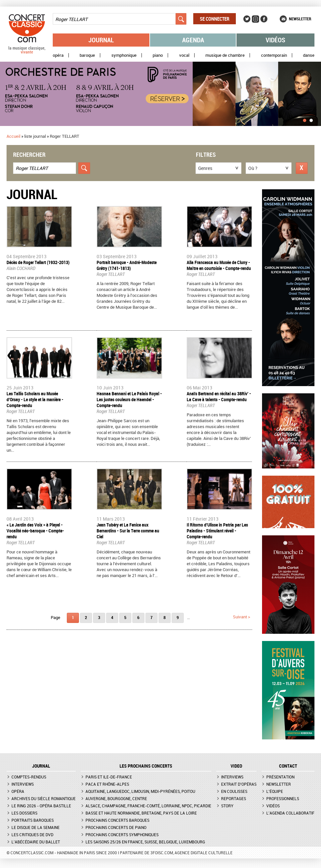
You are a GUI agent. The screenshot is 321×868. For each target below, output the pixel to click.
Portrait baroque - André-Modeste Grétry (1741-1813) (127, 265)
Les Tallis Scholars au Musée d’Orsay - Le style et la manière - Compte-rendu (35, 399)
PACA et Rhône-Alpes (107, 784)
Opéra (58, 55)
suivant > (242, 617)
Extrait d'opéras (239, 784)
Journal (101, 40)
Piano (158, 55)
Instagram (255, 19)
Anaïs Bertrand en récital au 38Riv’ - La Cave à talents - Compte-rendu (219, 396)
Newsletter (300, 19)
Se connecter (215, 19)
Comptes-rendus (29, 777)
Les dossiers (24, 813)
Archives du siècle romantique (44, 798)
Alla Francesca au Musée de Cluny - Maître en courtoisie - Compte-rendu (219, 265)
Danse (309, 55)
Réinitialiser (302, 168)
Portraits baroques (33, 820)
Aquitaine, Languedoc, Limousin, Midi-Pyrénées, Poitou (140, 791)
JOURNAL (41, 766)
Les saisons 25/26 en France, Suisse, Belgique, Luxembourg (145, 842)
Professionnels (283, 798)
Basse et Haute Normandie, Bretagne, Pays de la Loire (141, 813)
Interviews (23, 784)
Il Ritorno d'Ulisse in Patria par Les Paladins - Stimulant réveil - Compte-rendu (217, 531)
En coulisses (234, 791)
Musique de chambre (225, 55)
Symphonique (124, 55)
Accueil (13, 136)
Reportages (234, 798)
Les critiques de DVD (32, 835)
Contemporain (274, 55)
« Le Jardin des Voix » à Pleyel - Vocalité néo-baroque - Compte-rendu (35, 531)
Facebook (264, 19)
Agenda (193, 40)
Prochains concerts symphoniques (122, 835)
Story (227, 806)
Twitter (247, 19)
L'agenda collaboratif (290, 813)
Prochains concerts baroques (117, 820)
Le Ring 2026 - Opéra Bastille (41, 806)
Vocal (184, 55)
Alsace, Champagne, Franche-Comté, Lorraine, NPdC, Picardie (148, 806)
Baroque (87, 55)
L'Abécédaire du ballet (36, 842)
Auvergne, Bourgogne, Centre (116, 798)
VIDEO (236, 766)
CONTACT (288, 766)
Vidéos (275, 40)
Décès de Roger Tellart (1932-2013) (38, 262)
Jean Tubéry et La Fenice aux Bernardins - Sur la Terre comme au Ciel (128, 531)
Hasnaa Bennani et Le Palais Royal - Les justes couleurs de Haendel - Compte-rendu (129, 399)
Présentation (280, 777)
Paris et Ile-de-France (109, 777)
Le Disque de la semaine (36, 827)
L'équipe (275, 791)
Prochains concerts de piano (116, 827)
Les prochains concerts (146, 766)
